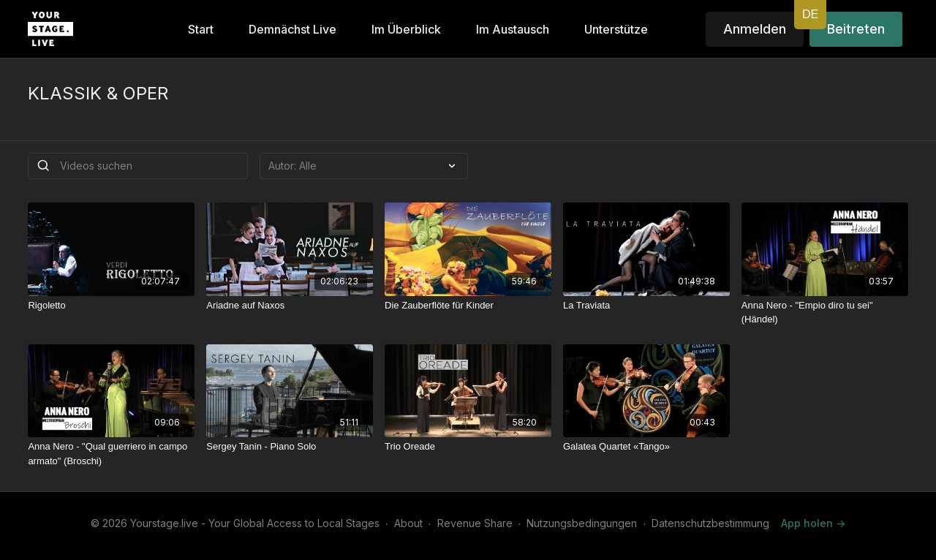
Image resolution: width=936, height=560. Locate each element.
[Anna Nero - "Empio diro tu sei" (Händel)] (825, 313)
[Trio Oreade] (468, 447)
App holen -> (813, 523)
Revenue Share (475, 523)
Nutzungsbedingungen (582, 523)
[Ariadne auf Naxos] (290, 306)
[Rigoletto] (111, 306)
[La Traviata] (646, 306)
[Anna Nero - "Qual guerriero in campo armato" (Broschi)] (111, 454)
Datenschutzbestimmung (710, 523)
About (408, 523)
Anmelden (755, 29)
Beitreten (856, 29)
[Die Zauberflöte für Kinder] (468, 306)
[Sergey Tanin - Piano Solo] (290, 447)
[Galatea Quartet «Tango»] (646, 447)
